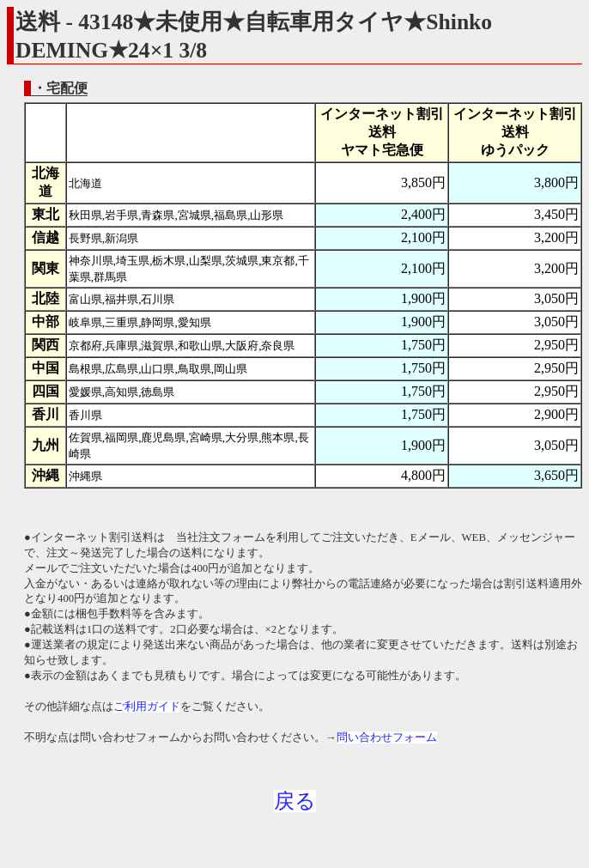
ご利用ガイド (147, 707)
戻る (295, 801)
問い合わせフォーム (387, 737)
